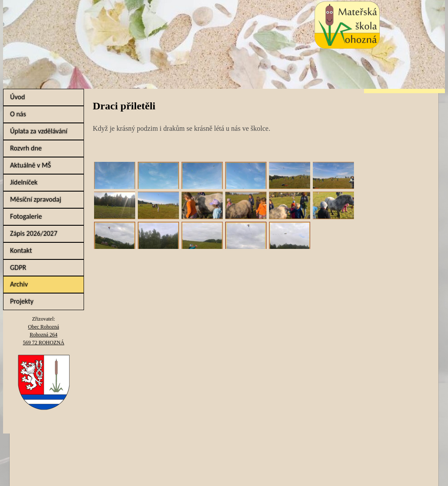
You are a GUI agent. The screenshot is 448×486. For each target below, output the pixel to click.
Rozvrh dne (26, 148)
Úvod (17, 97)
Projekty (22, 301)
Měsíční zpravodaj (36, 199)
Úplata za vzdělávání (39, 131)
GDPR (18, 267)
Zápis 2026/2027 (34, 233)
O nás (18, 114)
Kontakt (21, 250)
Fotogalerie (26, 216)
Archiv (19, 284)
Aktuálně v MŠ (30, 165)
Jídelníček (24, 182)
